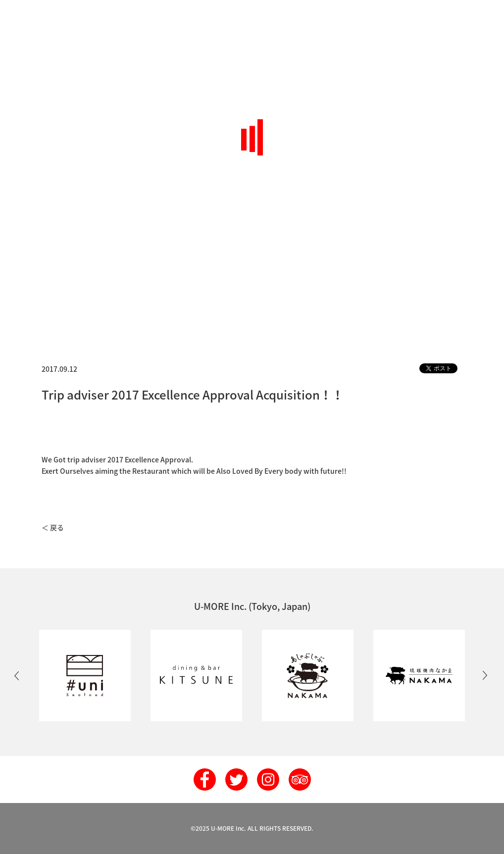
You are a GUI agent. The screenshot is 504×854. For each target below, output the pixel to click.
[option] (85, 676)
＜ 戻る (53, 527)
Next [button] (485, 675)
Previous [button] (17, 675)
